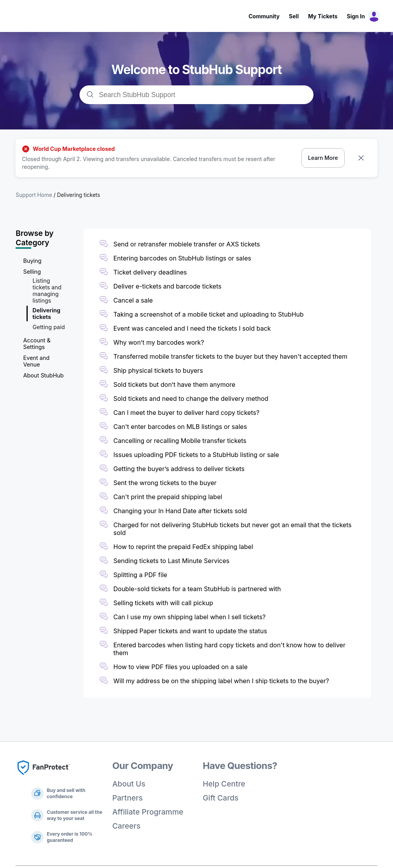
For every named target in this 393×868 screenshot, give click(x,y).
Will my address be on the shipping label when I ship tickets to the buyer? (221, 681)
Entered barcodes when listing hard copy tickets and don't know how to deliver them (229, 649)
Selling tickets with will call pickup (163, 603)
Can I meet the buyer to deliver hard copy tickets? (187, 413)
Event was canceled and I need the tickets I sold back (192, 328)
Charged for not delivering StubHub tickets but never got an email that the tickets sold (233, 529)
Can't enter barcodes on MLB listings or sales (180, 427)
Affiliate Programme (148, 812)
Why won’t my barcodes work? (159, 342)
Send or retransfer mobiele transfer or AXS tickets (188, 244)
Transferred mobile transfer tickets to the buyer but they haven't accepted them (230, 356)
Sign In (356, 16)
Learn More (323, 158)
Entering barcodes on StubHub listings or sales (182, 258)
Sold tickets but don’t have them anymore (174, 384)
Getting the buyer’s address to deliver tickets (179, 469)
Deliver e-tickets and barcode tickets (167, 286)
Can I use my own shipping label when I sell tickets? (190, 617)
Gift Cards (221, 798)
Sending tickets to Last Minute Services (172, 561)
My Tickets (323, 16)
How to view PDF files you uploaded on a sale (181, 667)
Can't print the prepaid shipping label (168, 497)
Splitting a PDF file (140, 575)
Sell (294, 16)
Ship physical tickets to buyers (159, 370)
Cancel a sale (133, 300)
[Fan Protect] (44, 777)
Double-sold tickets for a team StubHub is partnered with (197, 589)
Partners (127, 798)
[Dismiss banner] (361, 158)
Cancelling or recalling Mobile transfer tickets (180, 441)
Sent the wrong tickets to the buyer (165, 483)
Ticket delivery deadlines (150, 272)
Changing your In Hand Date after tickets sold (180, 511)
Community (264, 16)
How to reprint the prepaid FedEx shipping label (183, 547)
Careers (126, 826)
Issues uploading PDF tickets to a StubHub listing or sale (196, 455)
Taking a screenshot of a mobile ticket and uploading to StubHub (209, 314)
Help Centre (224, 784)
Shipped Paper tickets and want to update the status (190, 631)
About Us (129, 784)
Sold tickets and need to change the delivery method (191, 399)
